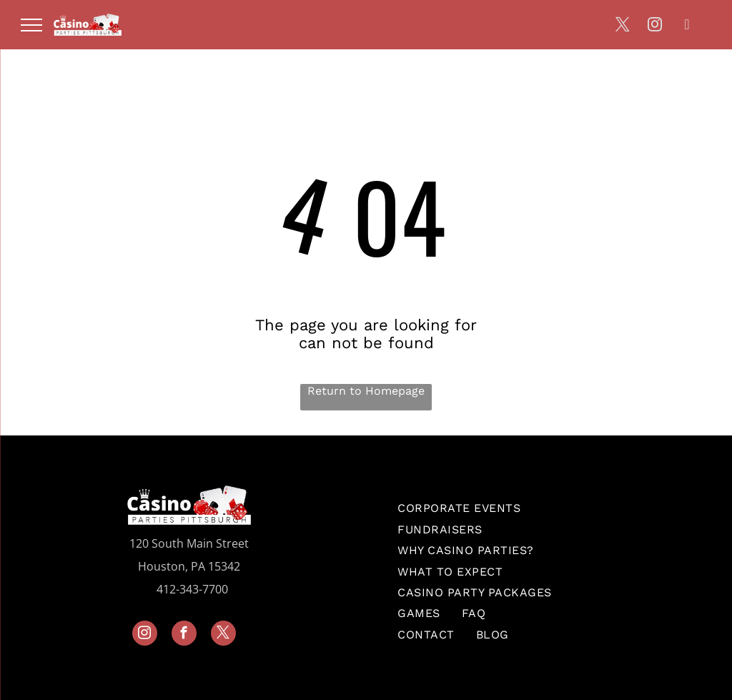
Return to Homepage (366, 391)
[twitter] (623, 26)
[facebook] (184, 635)
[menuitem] (459, 508)
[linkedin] (687, 26)
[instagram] (655, 26)
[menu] (31, 25)
